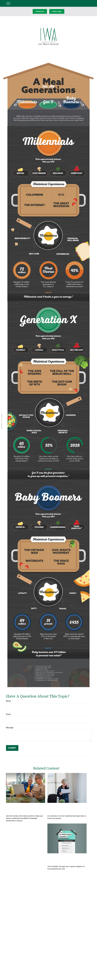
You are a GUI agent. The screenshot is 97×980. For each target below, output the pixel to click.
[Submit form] (12, 748)
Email (8, 714)
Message (10, 728)
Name (8, 701)
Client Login (57, 11)
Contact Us (40, 11)
